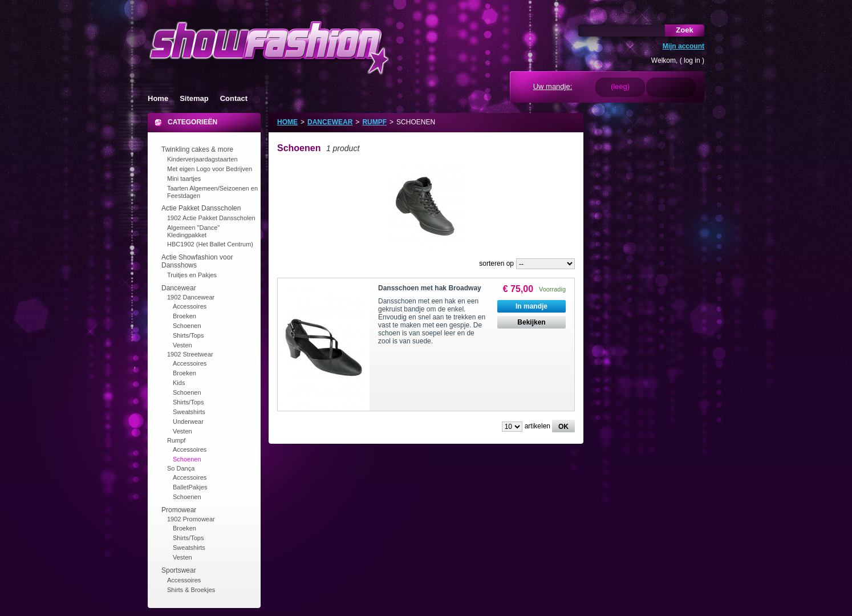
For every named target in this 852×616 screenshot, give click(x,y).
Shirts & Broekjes (191, 590)
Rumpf (176, 440)
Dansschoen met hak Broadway (430, 288)
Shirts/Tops (188, 335)
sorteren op (496, 264)
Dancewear (179, 288)
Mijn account (683, 46)
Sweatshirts (189, 412)
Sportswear (179, 570)
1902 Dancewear (191, 297)
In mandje (532, 306)
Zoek (684, 30)
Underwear (188, 422)
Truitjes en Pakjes (192, 275)
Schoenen (187, 326)
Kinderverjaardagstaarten (202, 159)
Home (158, 98)
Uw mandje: (553, 86)
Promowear (179, 510)
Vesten (182, 345)
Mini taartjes (184, 179)
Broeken (184, 316)
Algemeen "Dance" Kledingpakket (193, 231)
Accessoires (190, 306)
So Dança (181, 468)
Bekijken (531, 322)
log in (692, 60)
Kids (179, 383)
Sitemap (194, 98)
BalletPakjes (190, 487)
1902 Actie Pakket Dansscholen (211, 218)
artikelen (537, 426)
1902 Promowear (191, 519)
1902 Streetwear (190, 354)
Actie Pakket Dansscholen (201, 208)
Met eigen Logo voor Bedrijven (210, 169)
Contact (234, 98)
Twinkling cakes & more (197, 149)
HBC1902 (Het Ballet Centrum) (210, 244)
